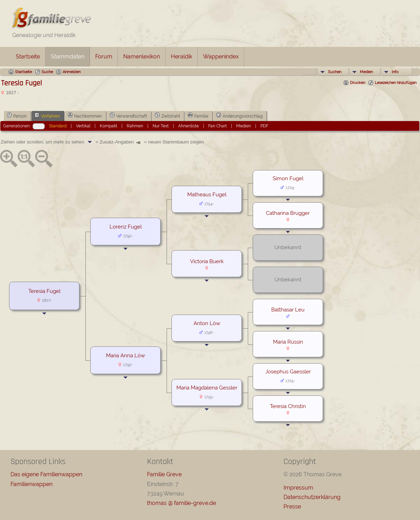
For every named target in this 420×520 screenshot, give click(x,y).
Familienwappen (31, 484)
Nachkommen (85, 115)
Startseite (28, 57)
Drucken (358, 83)
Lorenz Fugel (126, 227)
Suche (47, 72)
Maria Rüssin (288, 342)
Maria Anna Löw (125, 355)
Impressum (298, 488)
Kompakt (108, 126)
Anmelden (72, 72)
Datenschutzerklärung (312, 497)
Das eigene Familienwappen (46, 474)
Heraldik (181, 57)
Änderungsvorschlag (239, 115)
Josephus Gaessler (288, 371)
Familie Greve (164, 474)
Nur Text (161, 126)
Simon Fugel (288, 178)
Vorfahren (47, 115)
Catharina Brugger (288, 213)
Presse (292, 507)
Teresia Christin (288, 406)
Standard (58, 126)
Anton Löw (207, 323)
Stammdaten (68, 57)
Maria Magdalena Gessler (207, 388)
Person (17, 115)
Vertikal (83, 126)
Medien (366, 72)
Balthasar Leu (288, 310)
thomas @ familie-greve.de (181, 503)
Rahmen (135, 126)
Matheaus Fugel (207, 194)
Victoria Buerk (207, 261)
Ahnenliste (188, 126)
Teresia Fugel (44, 291)
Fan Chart (218, 126)
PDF (264, 126)
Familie (198, 115)
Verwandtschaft (128, 115)
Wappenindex (221, 57)
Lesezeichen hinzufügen (396, 83)
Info (395, 72)
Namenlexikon (142, 57)
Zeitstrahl (167, 115)
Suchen (335, 72)
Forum (104, 57)
